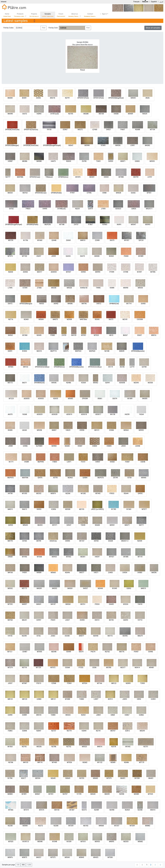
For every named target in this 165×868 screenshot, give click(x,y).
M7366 (11, 810)
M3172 (10, 383)
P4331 (53, 620)
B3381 (24, 98)
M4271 (127, 525)
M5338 (54, 288)
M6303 (40, 525)
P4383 (126, 256)
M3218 (53, 98)
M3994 (98, 272)
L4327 (67, 620)
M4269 (70, 588)
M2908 (69, 319)
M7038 (110, 857)
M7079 (109, 778)
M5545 (67, 857)
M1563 (10, 747)
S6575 (112, 240)
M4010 (83, 240)
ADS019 (69, 414)
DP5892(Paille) (56, 193)
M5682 (140, 842)
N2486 (69, 383)
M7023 (96, 335)
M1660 (40, 240)
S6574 (81, 652)
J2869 (98, 715)
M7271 (55, 525)
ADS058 (122, 383)
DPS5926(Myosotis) (76, 367)
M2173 (24, 588)
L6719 (132, 367)
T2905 (143, 683)
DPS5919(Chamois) (31, 130)
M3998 (87, 145)
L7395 (10, 288)
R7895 (103, 145)
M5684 (41, 319)
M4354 (140, 288)
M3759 (136, 177)
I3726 (39, 636)
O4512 (99, 304)
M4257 (39, 857)
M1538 (137, 778)
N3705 (82, 778)
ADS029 (40, 414)
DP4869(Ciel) (114, 304)
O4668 (10, 557)
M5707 (113, 731)
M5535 (152, 161)
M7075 (53, 857)
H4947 (98, 462)
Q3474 (90, 209)
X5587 (80, 446)
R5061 (100, 399)
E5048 (143, 462)
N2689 (113, 762)
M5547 (133, 224)
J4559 (53, 256)
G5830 (137, 161)
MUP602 (92, 351)
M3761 (83, 604)
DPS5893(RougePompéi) (52, 145)
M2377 (123, 667)
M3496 (125, 636)
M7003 (11, 367)
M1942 (98, 493)
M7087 (25, 683)
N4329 (145, 114)
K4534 (106, 177)
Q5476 (40, 478)
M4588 (39, 161)
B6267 (125, 335)
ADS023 (118, 209)
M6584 (10, 98)
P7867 (90, 224)
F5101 (83, 462)
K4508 (116, 114)
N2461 (83, 715)
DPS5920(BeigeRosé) (116, 98)
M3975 (66, 351)
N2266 (68, 493)
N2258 (10, 826)
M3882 (148, 826)
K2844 (84, 731)
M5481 (152, 667)
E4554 (125, 573)
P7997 (72, 193)
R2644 (126, 493)
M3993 (148, 224)
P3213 (39, 683)
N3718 (24, 667)
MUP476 (11, 478)
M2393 (136, 383)
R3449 (69, 652)
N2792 (24, 747)
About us (74, 15)
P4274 (93, 652)
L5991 (133, 145)
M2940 (96, 636)
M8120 (25, 699)
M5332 (10, 588)
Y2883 (82, 699)
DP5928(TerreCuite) (12, 130)
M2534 (38, 778)
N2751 (146, 747)
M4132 (26, 367)
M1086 (126, 557)
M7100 (25, 256)
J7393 (103, 209)
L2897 (96, 699)
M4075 (55, 319)
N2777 (8, 177)
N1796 (25, 240)
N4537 (85, 588)
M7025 (11, 842)
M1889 (141, 256)
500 (23, 865)
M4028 (118, 193)
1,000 (29, 865)
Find (44, 28)
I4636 (148, 98)
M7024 (85, 683)
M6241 (25, 620)
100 (18, 865)
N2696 (67, 573)
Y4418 (140, 604)
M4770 (10, 541)
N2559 (140, 541)
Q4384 (85, 478)
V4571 (96, 573)
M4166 (10, 573)
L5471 (69, 462)
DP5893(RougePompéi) (14, 224)
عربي (161, 2)
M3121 (97, 430)
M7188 (62, 224)
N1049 (115, 588)
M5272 (80, 130)
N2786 (54, 747)
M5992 (141, 430)
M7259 (71, 826)
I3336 (94, 667)
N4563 (10, 335)
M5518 (39, 715)
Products (19, 15)
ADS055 (27, 399)
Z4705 (64, 335)
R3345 (97, 319)
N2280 (56, 826)
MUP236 (48, 224)
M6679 (140, 636)
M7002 (69, 557)
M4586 (70, 304)
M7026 (69, 762)
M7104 (153, 130)
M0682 (95, 778)
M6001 (123, 778)
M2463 (70, 478)
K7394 (25, 288)
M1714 (129, 304)
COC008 (140, 319)
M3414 (137, 667)
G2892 (153, 699)
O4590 (68, 541)
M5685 (70, 399)
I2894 (139, 699)
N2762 (107, 652)
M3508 (68, 509)
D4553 (111, 161)
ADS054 (54, 272)
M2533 (126, 842)
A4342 (38, 98)
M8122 (114, 683)
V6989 (112, 288)
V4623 (68, 430)
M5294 (142, 731)
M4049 (122, 351)
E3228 (111, 541)
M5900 (144, 478)
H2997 (39, 620)
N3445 (39, 335)
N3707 (65, 794)
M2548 (54, 652)
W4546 (54, 383)
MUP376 (101, 478)
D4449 (111, 604)
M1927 (112, 557)
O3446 (151, 652)
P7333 (81, 667)
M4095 (112, 842)
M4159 (74, 335)
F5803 (55, 462)
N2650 (11, 272)
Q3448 (54, 240)
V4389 (26, 462)
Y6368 (25, 414)
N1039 (69, 842)
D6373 (82, 256)
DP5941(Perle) (99, 98)
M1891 (24, 794)
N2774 (69, 731)
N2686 (126, 762)
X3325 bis (53, 541)
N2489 (97, 810)
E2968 (54, 683)
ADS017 (98, 414)
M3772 (110, 636)
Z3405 (110, 573)
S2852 (129, 588)
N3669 (68, 778)
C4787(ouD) (54, 114)
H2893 (39, 114)
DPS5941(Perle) (83, 98)
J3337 (10, 683)
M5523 (84, 747)
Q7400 (95, 130)
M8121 (53, 699)
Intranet (4, 2)
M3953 (97, 842)
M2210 (39, 351)
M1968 (25, 335)
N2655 (56, 399)
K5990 (82, 430)
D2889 (24, 715)
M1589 (130, 399)
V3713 (140, 620)
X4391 (10, 351)
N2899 (128, 683)
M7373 (10, 256)
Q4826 (134, 209)
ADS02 (25, 272)
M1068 (39, 557)
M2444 (100, 588)
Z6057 (39, 256)
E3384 (112, 430)
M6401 (151, 778)
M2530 (150, 383)
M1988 (121, 177)
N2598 (122, 794)
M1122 (100, 762)
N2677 (23, 778)
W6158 (113, 414)
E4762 (11, 209)
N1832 (25, 351)
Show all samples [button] (153, 28)
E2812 (127, 731)
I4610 (111, 335)
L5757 (150, 177)
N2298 (24, 636)
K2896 (54, 509)
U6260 (24, 430)
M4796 (84, 304)
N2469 (26, 319)
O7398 (126, 272)
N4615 (24, 509)
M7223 (11, 399)
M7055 (40, 652)
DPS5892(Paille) (32, 224)
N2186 (11, 762)
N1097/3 (26, 842)
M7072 (53, 667)
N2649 (53, 778)
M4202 (55, 588)
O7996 (89, 193)
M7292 (10, 604)
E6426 (133, 193)
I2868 (113, 715)
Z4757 (76, 224)
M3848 (25, 826)
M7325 (150, 794)
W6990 (126, 288)
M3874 (53, 493)
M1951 (51, 794)
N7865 (105, 224)
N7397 (139, 272)
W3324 (126, 604)
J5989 (10, 446)
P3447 (136, 652)
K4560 (112, 462)
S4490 (45, 209)
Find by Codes (8, 28)
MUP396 (25, 478)
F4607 (123, 130)
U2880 (39, 699)
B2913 (110, 699)
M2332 (39, 493)
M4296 (154, 573)
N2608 (97, 525)
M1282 (83, 493)
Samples (48, 15)
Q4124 (141, 240)
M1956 (25, 557)
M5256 (39, 747)
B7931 (149, 193)
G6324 (68, 256)
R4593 (39, 509)
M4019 (143, 588)
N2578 (114, 747)
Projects (34, 15)
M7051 (84, 335)
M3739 (11, 240)
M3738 (101, 114)
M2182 (86, 826)
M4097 (25, 604)
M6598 (10, 114)
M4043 (133, 98)
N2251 (78, 209)
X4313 (97, 620)
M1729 (38, 667)
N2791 (67, 98)
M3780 (109, 667)
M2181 (125, 319)
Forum (61, 15)
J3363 (53, 636)
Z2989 (97, 240)
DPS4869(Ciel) (39, 383)
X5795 (55, 478)
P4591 (25, 573)
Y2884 (53, 715)
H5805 (109, 446)
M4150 (57, 810)
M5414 (153, 810)
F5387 (127, 462)
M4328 (69, 288)
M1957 (127, 240)
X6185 (122, 367)
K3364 (84, 383)
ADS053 (41, 399)
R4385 (10, 430)
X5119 (111, 367)
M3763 (25, 193)
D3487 (25, 652)
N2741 (98, 731)
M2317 (40, 272)
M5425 (96, 857)
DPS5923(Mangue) (12, 145)
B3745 (111, 620)
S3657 (140, 335)
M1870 (78, 177)
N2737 (54, 731)
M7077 (144, 509)
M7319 (26, 810)
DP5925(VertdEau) (95, 367)
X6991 (119, 224)
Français (136, 2)
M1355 (25, 493)
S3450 (143, 304)
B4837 (54, 430)
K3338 (67, 636)
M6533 (10, 193)
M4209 (39, 588)
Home (7, 15)
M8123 (10, 699)
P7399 (112, 272)
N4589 (39, 573)
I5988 (104, 193)
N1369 (129, 509)
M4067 (38, 794)
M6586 (25, 161)
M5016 (154, 335)
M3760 (10, 620)
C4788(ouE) (62, 209)
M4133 (26, 762)
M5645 (25, 525)
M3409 (131, 114)
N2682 (85, 762)
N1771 (11, 462)
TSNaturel (49, 177)
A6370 (10, 414)
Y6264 (141, 414)
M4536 (118, 145)
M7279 (10, 667)
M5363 (126, 430)
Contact (90, 15)
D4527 (109, 130)
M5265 (68, 715)
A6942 (56, 304)
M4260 (68, 604)
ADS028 (54, 414)
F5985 (53, 335)
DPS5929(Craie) (41, 193)
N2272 (41, 826)
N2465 (111, 256)
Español (154, 2)
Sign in (103, 14)
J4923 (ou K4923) (97, 509)
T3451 (99, 161)
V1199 (79, 794)
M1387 (72, 810)
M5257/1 (149, 209)
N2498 (112, 810)
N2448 (140, 810)
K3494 (82, 620)
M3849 (81, 857)
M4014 (100, 747)
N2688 (138, 130)
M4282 (147, 145)
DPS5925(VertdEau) (42, 367)
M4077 (81, 636)
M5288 (86, 114)
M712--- (10, 652)
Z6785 (84, 161)
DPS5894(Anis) (59, 367)
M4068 (101, 826)
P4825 (28, 209)
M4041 (39, 604)
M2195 (82, 509)
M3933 (54, 557)
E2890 (10, 715)
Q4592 (140, 493)
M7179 (142, 762)
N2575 (84, 810)
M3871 (123, 161)
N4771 (141, 525)
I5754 (129, 478)
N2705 (71, 114)
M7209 (132, 826)
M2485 (136, 794)
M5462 (96, 383)
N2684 (67, 446)
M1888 (67, 699)
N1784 (10, 778)
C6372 (25, 114)
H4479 (53, 161)
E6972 (10, 304)
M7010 (83, 842)
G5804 (95, 446)
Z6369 (68, 240)
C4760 (24, 541)
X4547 (69, 525)
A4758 (10, 493)
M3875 (25, 857)
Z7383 (39, 288)
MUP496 (41, 462)
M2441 (92, 177)
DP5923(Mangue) (26, 304)
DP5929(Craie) (35, 177)
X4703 (96, 541)
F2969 (69, 683)
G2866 (141, 715)
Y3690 (83, 525)
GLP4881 (39, 446)
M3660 (53, 573)
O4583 (140, 573)
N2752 (69, 747)
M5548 (40, 842)
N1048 (55, 842)
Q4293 (126, 620)
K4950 (83, 272)
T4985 (98, 288)
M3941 (112, 525)
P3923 (112, 493)
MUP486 (20, 177)
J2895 (125, 699)
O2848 (24, 731)
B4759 (39, 541)
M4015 (10, 509)
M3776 (122, 652)
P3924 (97, 604)
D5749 (116, 478)
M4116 (40, 762)
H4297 (97, 557)
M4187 (53, 604)
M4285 (145, 399)
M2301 (83, 557)
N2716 (11, 319)
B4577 (82, 573)
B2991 (108, 383)
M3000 (97, 256)
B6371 (25, 383)
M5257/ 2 (125, 541)
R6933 (42, 304)
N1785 (114, 509)
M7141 (140, 557)
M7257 (117, 826)
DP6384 (85, 399)
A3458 (138, 446)
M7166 (100, 683)
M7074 (42, 810)
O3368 (67, 667)
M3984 (54, 446)
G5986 (25, 446)
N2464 (127, 810)
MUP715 (54, 351)
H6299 (127, 414)
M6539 (107, 794)
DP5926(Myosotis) (138, 351)
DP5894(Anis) (63, 177)
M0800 (10, 794)
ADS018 (84, 414)
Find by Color (53, 28)
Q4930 (10, 525)
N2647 (71, 145)
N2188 (107, 351)
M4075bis (83, 319)
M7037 (69, 272)
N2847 (39, 731)
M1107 (82, 541)
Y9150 (49, 130)
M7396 (153, 272)
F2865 (10, 731)
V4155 (10, 636)
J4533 (123, 446)
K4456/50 (84, 288)
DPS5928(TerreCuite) (31, 145)
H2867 (127, 715)
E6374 (115, 399)
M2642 (93, 794)
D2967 (65, 130)
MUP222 (78, 351)
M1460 (54, 762)
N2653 (69, 161)
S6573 (111, 319)
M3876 (10, 857)
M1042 (128, 747)
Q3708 (144, 367)
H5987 (10, 161)
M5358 (39, 430)
